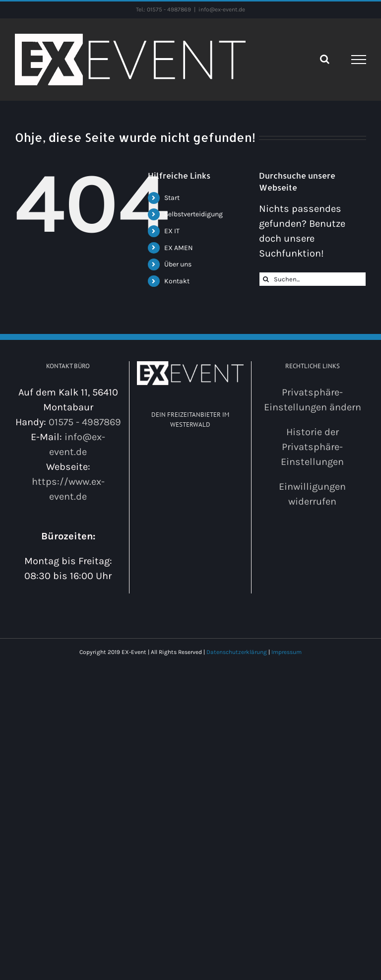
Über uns (178, 264)
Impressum (286, 652)
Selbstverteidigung (193, 214)
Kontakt (177, 281)
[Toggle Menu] (359, 60)
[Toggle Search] (325, 59)
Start (172, 198)
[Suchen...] (313, 279)
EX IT (172, 231)
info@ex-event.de (222, 9)
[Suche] (266, 279)
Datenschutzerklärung (237, 652)
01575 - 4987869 (85, 422)
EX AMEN (179, 248)
